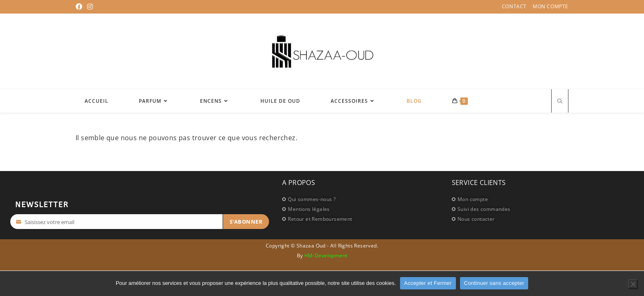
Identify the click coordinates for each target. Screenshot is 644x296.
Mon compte (551, 7)
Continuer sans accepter (494, 283)
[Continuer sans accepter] (633, 284)
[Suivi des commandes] (530, 209)
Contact (514, 7)
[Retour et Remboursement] (363, 219)
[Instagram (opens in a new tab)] (90, 7)
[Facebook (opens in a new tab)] (80, 7)
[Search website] (560, 102)
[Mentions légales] (363, 209)
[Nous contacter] (530, 219)
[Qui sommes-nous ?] (363, 199)
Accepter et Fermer (428, 283)
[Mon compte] (530, 199)
